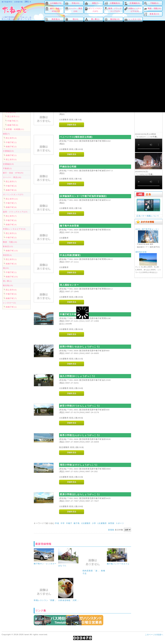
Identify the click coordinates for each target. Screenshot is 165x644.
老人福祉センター (69, 285)
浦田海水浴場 (141, 252)
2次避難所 (86, 523)
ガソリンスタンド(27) (95, 10)
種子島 (77, 523)
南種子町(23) (12, 277)
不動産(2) (155, 3)
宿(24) (76, 19)
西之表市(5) (11, 159)
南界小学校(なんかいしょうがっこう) (80, 435)
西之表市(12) (12, 199)
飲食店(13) (154, 14)
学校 (57, 523)
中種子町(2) (11, 237)
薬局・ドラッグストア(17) (115, 10)
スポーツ (120, 523)
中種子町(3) (11, 186)
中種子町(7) (13, 121)
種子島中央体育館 (69, 226)
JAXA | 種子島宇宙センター (147, 229)
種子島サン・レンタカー (45, 564)
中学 (63, 523)
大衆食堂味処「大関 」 (69, 600)
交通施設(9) (135, 3)
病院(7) (95, 3)
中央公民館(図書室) (70, 255)
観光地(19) (115, 19)
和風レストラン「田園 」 (45, 600)
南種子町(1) (11, 155)
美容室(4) (56, 19)
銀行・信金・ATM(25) (56, 10)
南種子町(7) (11, 298)
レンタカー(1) (135, 19)
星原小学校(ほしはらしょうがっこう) (80, 494)
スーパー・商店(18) (76, 10)
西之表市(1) (11, 259)
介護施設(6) (115, 3)
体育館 (111, 523)
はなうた (62, 565)
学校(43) (76, 3)
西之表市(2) (11, 233)
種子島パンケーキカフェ (118, 564)
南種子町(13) (12, 251)
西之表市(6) (11, 290)
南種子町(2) (11, 147)
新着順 (111, 530)
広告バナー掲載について (148, 216)
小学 (94, 523)
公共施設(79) (56, 3)
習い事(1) (95, 19)
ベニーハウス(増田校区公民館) (76, 137)
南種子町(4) (11, 225)
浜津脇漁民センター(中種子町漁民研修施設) (83, 196)
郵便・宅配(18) (154, 8)
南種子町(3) (11, 264)
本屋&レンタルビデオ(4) (135, 10)
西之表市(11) (13, 116)
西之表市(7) (11, 181)
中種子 (69, 523)
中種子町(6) (11, 220)
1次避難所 (102, 523)
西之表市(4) (11, 138)
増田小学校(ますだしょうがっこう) (79, 465)
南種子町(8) (13, 125)
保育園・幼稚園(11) (15, 129)
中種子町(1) (11, 142)
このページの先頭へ (154, 635)
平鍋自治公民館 (68, 167)
